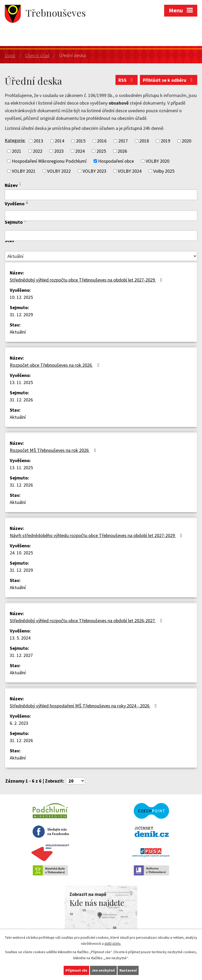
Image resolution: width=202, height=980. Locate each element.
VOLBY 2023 (94, 171)
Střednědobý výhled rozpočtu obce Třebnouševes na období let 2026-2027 (87, 621)
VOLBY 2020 (158, 161)
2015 (81, 141)
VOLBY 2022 (59, 171)
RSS (127, 80)
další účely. (113, 943)
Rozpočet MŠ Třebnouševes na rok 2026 (54, 450)
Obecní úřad (37, 55)
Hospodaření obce (116, 161)
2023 (59, 151)
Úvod (10, 55)
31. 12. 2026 (21, 400)
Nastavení (128, 970)
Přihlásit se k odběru (169, 80)
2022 (38, 151)
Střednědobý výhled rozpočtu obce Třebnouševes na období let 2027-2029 (87, 280)
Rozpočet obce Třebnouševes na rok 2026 (55, 365)
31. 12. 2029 (21, 315)
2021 (17, 151)
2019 (165, 141)
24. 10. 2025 (21, 553)
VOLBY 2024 (130, 171)
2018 (144, 141)
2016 (102, 141)
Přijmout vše (76, 970)
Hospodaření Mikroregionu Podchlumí (49, 161)
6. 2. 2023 (19, 723)
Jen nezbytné (103, 970)
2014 (59, 141)
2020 (186, 141)
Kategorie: (15, 140)
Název (11, 185)
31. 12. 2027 (21, 655)
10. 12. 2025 (21, 297)
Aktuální (18, 332)
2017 (123, 141)
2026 (122, 151)
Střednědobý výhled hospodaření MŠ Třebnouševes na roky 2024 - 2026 (84, 706)
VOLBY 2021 (24, 171)
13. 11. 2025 (21, 382)
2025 (101, 151)
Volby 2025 (164, 171)
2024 (80, 151)
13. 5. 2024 (20, 638)
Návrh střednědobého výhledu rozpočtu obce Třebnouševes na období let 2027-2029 (97, 535)
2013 (38, 141)
